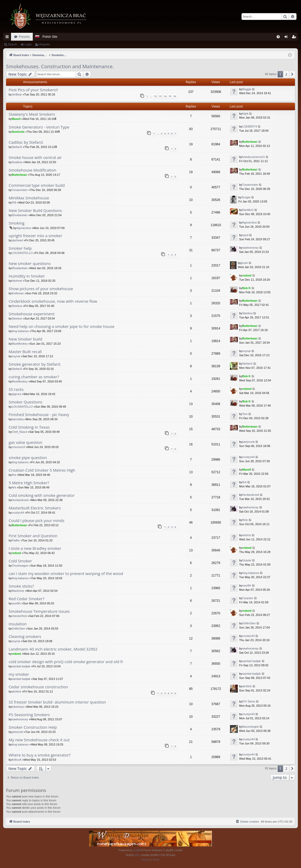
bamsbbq (18, 419)
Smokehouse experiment (32, 314)
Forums (24, 37)
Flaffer (16, 540)
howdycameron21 (254, 157)
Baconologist (251, 727)
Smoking (17, 223)
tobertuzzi (18, 707)
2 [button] (286, 74)
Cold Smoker (20, 561)
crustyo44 (249, 457)
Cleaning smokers (25, 637)
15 (170, 96)
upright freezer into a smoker (35, 236)
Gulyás (247, 560)
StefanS (17, 147)
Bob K (246, 288)
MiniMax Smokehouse (29, 198)
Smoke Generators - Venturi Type (39, 127)
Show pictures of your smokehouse (41, 289)
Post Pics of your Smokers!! (33, 90)
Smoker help (20, 248)
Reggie (247, 89)
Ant (14, 475)
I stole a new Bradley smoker (35, 548)
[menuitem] (278, 37)
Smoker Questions (25, 402)
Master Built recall (25, 352)
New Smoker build (25, 339)
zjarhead (17, 240)
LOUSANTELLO (22, 253)
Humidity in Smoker (27, 276)
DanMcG (248, 210)
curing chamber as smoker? (34, 377)
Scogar (246, 197)
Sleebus (17, 306)
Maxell (16, 119)
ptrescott (17, 732)
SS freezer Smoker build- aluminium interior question (57, 702)
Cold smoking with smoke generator (42, 495)
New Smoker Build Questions (35, 211)
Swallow (17, 162)
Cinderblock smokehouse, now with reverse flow (53, 301)
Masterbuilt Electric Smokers (35, 508)
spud (245, 235)
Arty (137, 855)
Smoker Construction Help (33, 727)
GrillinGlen (18, 629)
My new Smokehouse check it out (39, 740)
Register (45, 44)
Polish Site (50, 37)
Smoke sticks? (21, 586)
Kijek (245, 114)
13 (160, 96)
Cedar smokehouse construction (38, 687)
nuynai (16, 356)
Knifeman (18, 293)
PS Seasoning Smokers (29, 715)
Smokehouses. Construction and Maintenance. (60, 66)
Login (28, 44)
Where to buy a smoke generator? (40, 755)
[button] (292, 74)
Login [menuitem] (287, 38)
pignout (17, 394)
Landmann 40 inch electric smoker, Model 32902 (53, 649)
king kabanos (20, 331)
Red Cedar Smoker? (26, 599)
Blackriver (18, 591)
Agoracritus (24, 228)
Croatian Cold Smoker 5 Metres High (42, 470)
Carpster (248, 598)
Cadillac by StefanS (26, 142)
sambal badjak (21, 666)
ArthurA (17, 760)
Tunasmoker (20, 190)
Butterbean (250, 142)
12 (155, 96)
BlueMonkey (20, 344)
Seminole (18, 132)
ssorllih (247, 585)
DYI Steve (249, 701)
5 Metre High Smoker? (29, 483)
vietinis (247, 535)
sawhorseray (250, 248)
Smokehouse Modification (33, 170)
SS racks (16, 389)
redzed (247, 275)
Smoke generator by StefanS (35, 364)
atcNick (17, 691)
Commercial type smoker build (37, 185)
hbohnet (17, 281)
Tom (245, 414)
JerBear (17, 94)
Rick (245, 520)
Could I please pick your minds (37, 521)
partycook (249, 442)
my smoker (19, 674)
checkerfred (19, 616)
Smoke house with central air (35, 158)
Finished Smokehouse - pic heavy (39, 415)
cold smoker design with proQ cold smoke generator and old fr (66, 662)
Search (12, 44)
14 (165, 96)
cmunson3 (18, 447)
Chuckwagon (20, 566)
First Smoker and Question (33, 536)
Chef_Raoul (19, 432)
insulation (18, 624)
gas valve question (25, 442)
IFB (14, 203)
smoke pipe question (28, 458)
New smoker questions (30, 263)
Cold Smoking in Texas (29, 427)
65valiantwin (20, 215)
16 (175, 96)
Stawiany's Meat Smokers (32, 114)
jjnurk (244, 263)
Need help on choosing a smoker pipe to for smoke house (61, 326)
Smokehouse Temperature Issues (39, 611)
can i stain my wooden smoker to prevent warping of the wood (66, 574)
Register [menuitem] (295, 38)
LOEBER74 (250, 126)
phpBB (137, 850)
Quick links (8, 38)
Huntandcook (20, 500)
